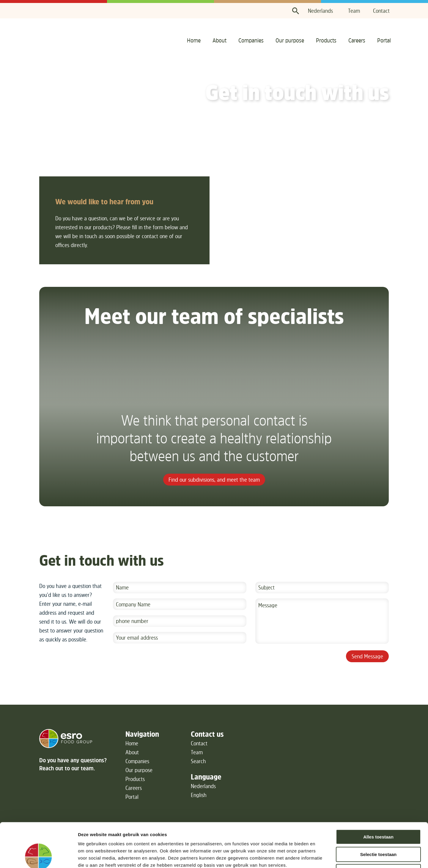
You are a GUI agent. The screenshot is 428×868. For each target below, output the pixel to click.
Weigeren (378, 830)
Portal (384, 40)
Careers (357, 40)
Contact (381, 11)
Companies (251, 40)
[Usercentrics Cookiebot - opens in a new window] (38, 856)
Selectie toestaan (379, 813)
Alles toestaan (378, 795)
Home (194, 40)
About (219, 40)
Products (326, 40)
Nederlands (320, 11)
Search (198, 761)
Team (354, 11)
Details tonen (321, 856)
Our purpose (290, 40)
